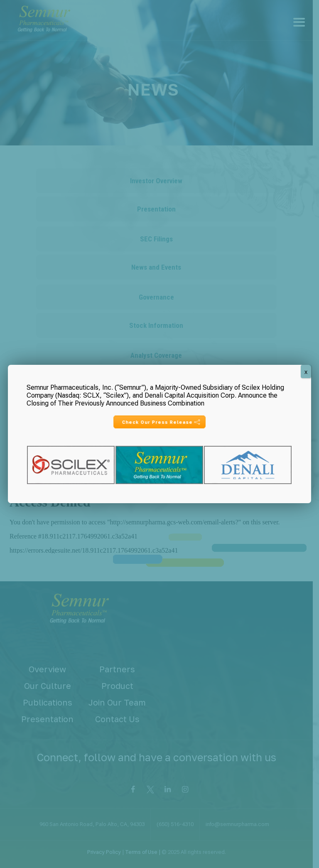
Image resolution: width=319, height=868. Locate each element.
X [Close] (306, 372)
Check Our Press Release (161, 422)
